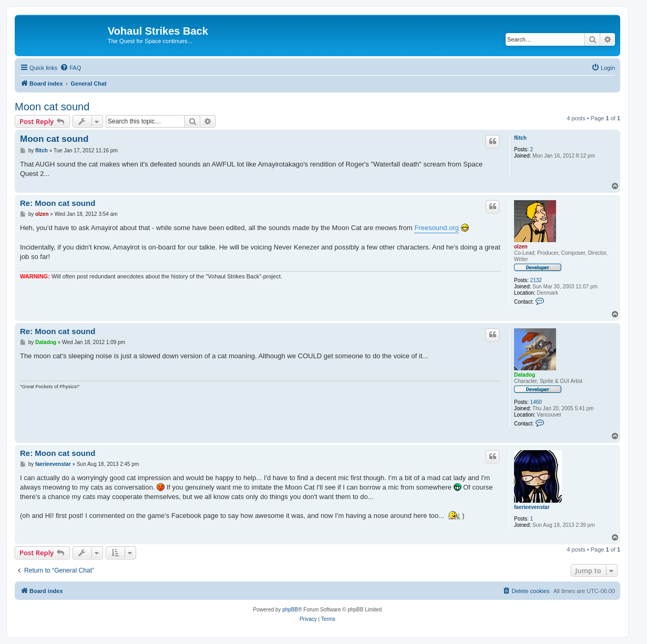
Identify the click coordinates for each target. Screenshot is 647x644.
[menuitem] (70, 68)
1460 (536, 402)
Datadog (525, 375)
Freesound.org (437, 228)
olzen (521, 247)
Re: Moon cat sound (58, 203)
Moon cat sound (52, 107)
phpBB (290, 610)
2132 (536, 280)
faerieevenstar (532, 507)
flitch (520, 138)
